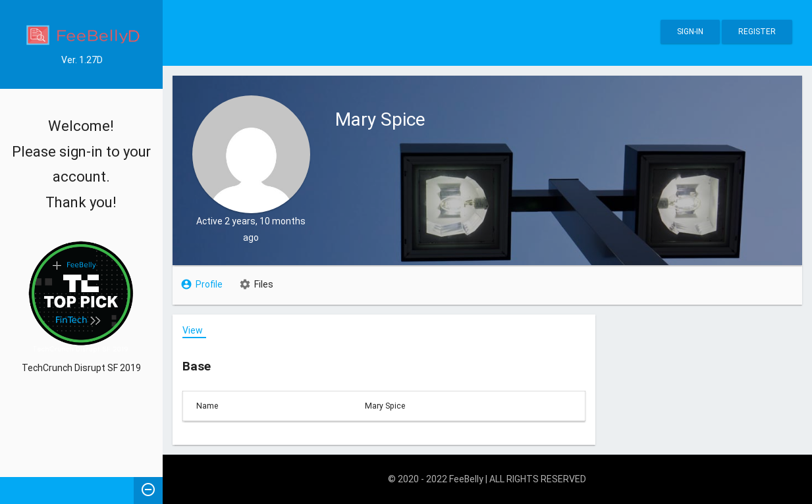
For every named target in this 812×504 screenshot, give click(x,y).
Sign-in (690, 32)
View (193, 330)
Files (264, 284)
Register (757, 32)
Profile (209, 284)
